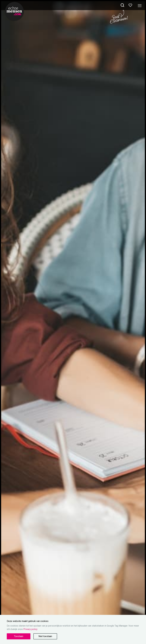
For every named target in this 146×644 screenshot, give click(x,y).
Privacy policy (30, 629)
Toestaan (19, 636)
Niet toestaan (45, 636)
